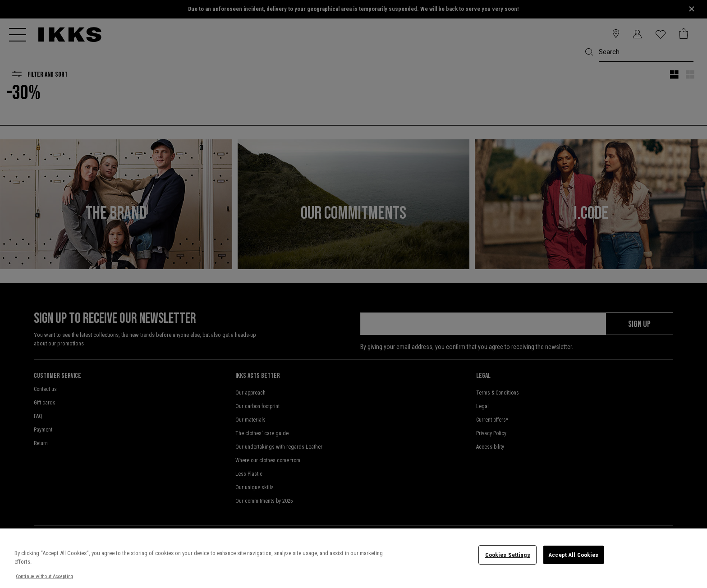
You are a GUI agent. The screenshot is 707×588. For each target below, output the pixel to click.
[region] (353, 558)
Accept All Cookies (573, 555)
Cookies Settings (508, 555)
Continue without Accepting (44, 577)
